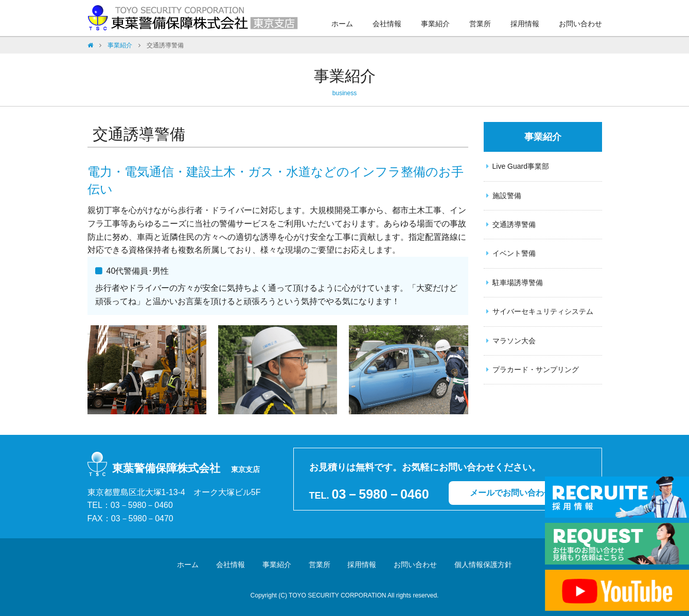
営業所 (480, 24)
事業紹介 (435, 24)
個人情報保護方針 (483, 565)
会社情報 (387, 24)
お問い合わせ (580, 24)
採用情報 (525, 24)
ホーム (342, 24)
